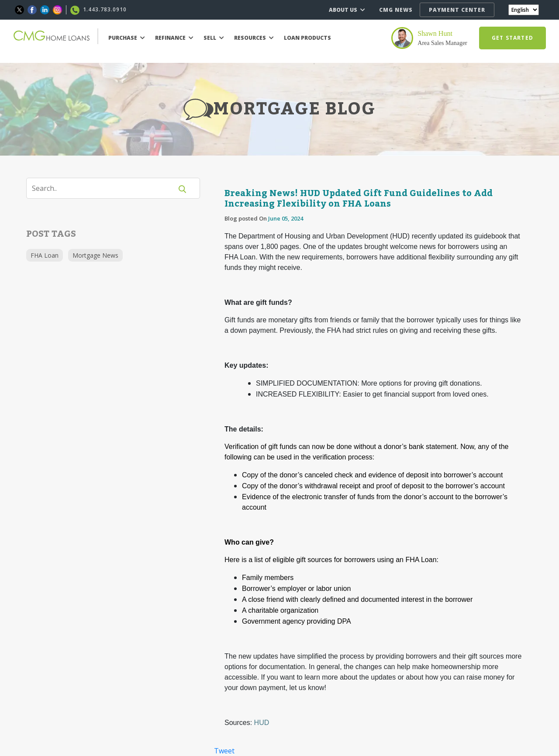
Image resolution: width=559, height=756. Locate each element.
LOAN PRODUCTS (307, 38)
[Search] (105, 188)
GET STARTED (512, 38)
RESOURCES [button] (254, 38)
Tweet (224, 751)
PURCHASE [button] (127, 38)
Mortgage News (95, 255)
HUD (262, 723)
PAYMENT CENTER (457, 10)
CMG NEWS (396, 10)
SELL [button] (214, 38)
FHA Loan (45, 255)
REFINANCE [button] (174, 38)
